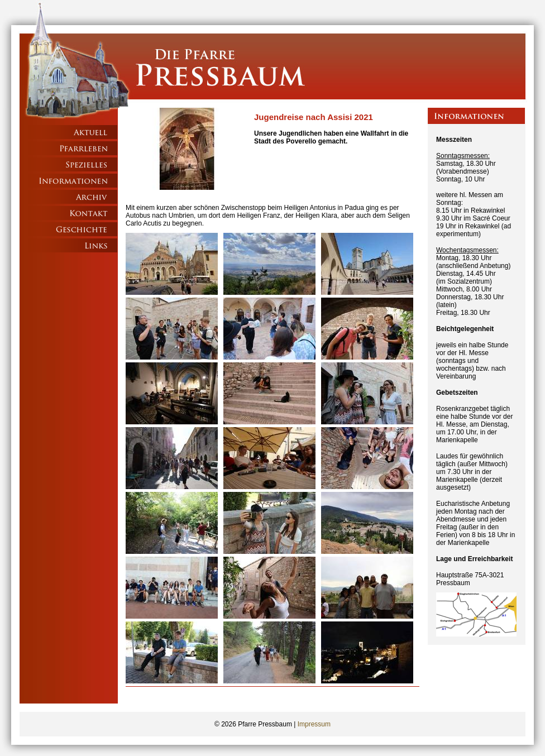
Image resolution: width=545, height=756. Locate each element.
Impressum (314, 724)
